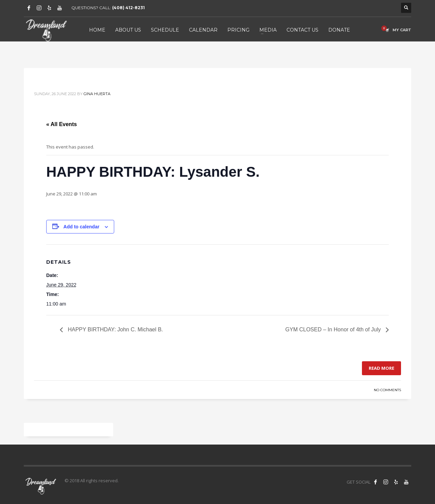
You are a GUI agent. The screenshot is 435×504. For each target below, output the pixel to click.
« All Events (62, 124)
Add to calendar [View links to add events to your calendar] (82, 227)
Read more (381, 368)
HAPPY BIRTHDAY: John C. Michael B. (115, 329)
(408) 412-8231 (128, 8)
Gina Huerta (97, 94)
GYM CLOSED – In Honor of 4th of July (334, 329)
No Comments (387, 390)
